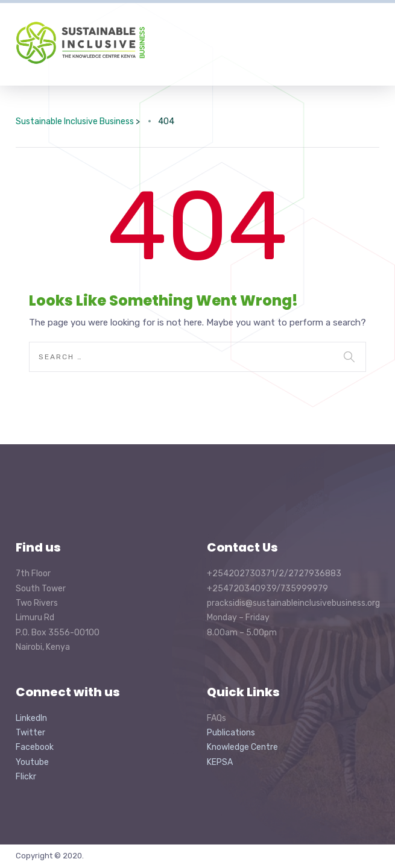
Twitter (30, 733)
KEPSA (220, 762)
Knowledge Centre (242, 747)
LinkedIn (31, 718)
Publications (231, 733)
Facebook (35, 747)
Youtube (32, 762)
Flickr (26, 777)
